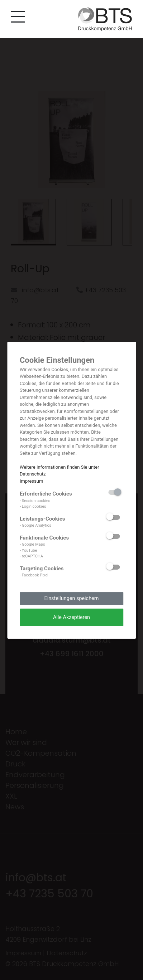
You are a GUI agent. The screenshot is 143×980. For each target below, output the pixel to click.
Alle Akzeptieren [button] (71, 617)
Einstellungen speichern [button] (71, 598)
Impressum (31, 481)
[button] (16, 18)
